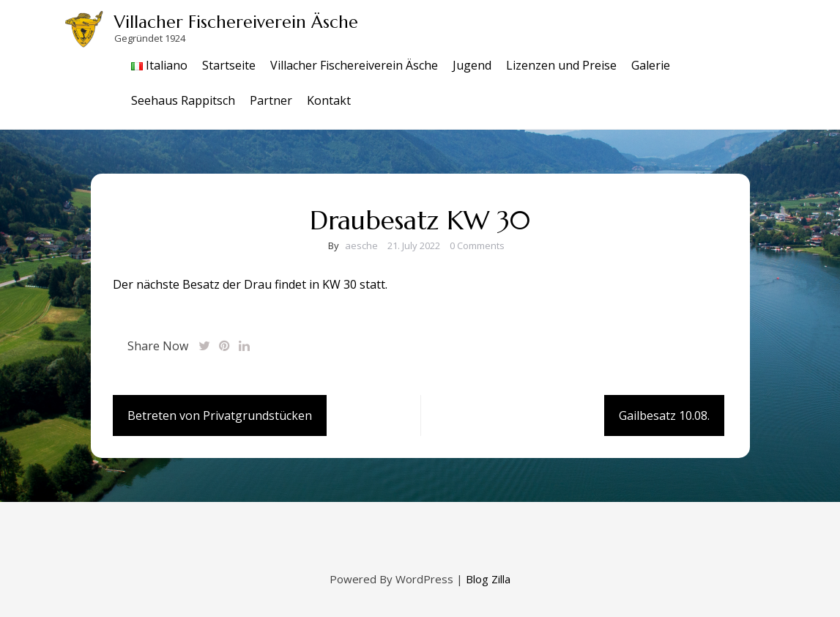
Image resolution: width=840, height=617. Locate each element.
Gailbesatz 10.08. (664, 415)
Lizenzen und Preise (561, 65)
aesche (361, 245)
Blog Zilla (488, 579)
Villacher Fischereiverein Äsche (236, 22)
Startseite (229, 65)
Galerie (651, 65)
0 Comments (477, 245)
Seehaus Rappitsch (183, 100)
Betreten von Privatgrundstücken (220, 415)
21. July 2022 (414, 245)
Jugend (472, 65)
